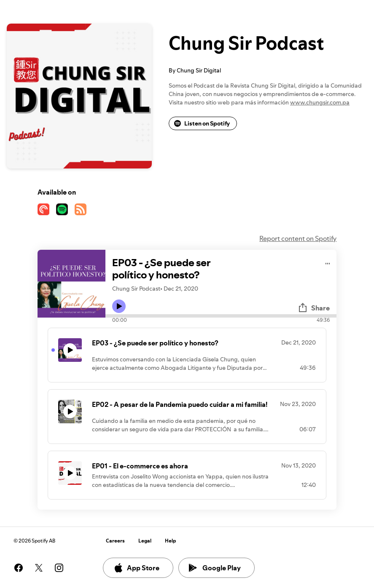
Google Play (215, 568)
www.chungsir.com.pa (320, 102)
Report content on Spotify (298, 238)
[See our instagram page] (59, 568)
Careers (115, 541)
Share (314, 308)
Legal (145, 541)
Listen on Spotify (202, 123)
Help (171, 541)
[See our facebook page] (19, 568)
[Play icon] (119, 306)
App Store (136, 568)
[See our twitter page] (39, 568)
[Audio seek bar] (221, 316)
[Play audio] (328, 262)
